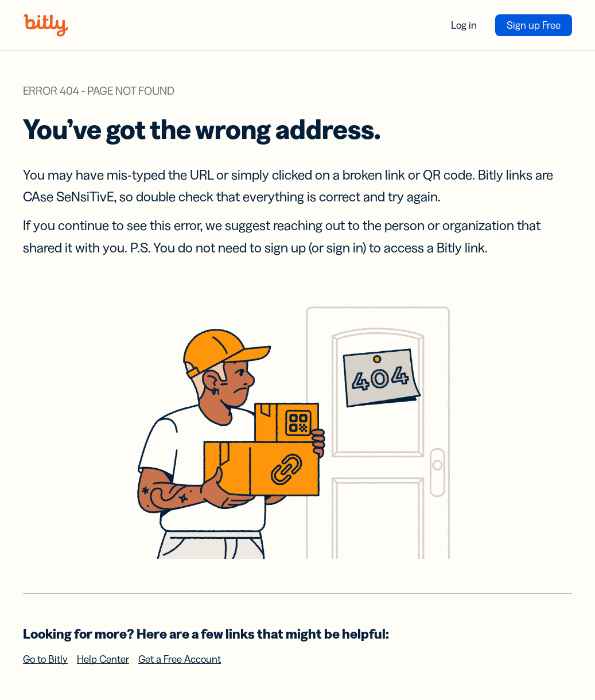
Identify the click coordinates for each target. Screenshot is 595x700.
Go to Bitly (45, 659)
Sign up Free (534, 25)
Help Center (103, 659)
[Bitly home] (46, 25)
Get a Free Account (180, 659)
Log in (464, 25)
